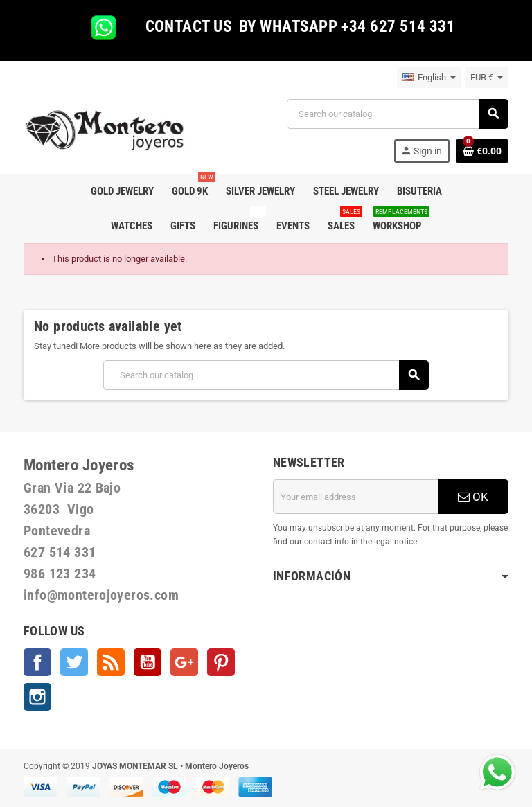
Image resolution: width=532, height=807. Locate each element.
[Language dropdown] (429, 78)
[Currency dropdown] (487, 78)
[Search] (397, 114)
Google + (184, 662)
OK (473, 497)
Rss (111, 662)
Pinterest (221, 662)
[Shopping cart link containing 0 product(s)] (482, 151)
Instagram (37, 697)
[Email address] (355, 497)
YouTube (148, 662)
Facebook (37, 662)
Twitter (74, 662)
